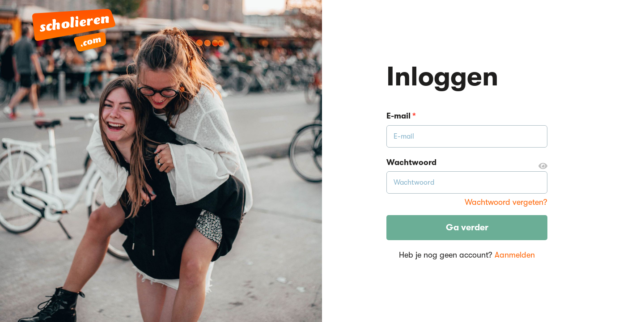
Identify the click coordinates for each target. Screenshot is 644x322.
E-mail (401, 116)
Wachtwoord (467, 163)
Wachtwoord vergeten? (506, 202)
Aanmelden (515, 255)
